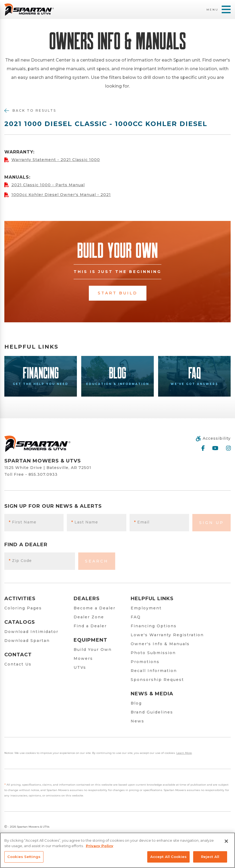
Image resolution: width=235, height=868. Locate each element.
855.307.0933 (43, 474)
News (137, 721)
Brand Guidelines (152, 712)
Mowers (83, 658)
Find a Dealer (90, 626)
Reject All (210, 857)
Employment (146, 608)
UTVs (80, 667)
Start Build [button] (118, 293)
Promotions (145, 662)
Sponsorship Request (157, 680)
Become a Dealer (95, 608)
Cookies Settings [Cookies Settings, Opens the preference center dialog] (24, 857)
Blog (136, 703)
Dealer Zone (89, 617)
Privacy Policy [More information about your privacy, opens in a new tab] (100, 846)
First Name (23, 522)
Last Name (85, 522)
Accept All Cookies (168, 857)
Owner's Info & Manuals (160, 644)
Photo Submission (153, 653)
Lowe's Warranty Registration (167, 635)
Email (142, 522)
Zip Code (20, 561)
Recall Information (154, 671)
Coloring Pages (23, 608)
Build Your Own (93, 650)
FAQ (136, 617)
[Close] (226, 841)
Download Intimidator (31, 632)
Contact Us (18, 664)
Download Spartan (27, 641)
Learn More (184, 753)
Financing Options (154, 626)
